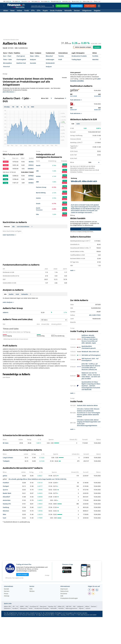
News (12, 11)
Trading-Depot (76, 60)
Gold (64, 1)
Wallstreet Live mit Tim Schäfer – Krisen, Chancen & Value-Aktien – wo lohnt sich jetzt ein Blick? (91, 376)
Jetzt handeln (86, 229)
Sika (37, 214)
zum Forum (6, 377)
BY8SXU (31, 165)
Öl (94, 1)
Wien (4, 514)
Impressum (64, 589)
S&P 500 (69, 606)
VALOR (5, 48)
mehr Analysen (8, 302)
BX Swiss (6, 443)
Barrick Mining (41, 193)
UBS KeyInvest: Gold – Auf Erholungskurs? (90, 359)
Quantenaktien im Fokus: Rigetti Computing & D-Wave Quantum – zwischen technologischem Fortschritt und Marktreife (91, 386)
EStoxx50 (53, 1)
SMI (4, 1)
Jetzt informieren (9, 92)
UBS (37, 171)
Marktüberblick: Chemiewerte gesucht (89, 347)
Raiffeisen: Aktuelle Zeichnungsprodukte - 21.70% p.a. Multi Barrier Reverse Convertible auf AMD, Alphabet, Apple (90, 339)
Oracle (38, 204)
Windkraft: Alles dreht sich (90, 351)
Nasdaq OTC (7, 504)
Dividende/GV (50, 63)
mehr (78, 124)
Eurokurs (15, 608)
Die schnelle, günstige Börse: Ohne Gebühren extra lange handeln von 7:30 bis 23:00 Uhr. (35, 479)
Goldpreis (80, 606)
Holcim (38, 198)
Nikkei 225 (61, 606)
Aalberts (6, 312)
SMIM (22, 606)
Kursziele (33, 63)
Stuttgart (6, 486)
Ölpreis (81, 608)
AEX (90, 315)
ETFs (33, 11)
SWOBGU (31, 169)
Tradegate (6, 461)
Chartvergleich (21, 60)
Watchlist (95, 60)
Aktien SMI (7, 606)
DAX (33, 1)
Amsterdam (7, 500)
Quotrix (5, 490)
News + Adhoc (35, 56)
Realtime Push (21, 63)
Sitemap (7, 596)
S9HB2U (31, 183)
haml (4, 518)
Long (65, 165)
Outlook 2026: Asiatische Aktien (87, 405)
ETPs (39, 11)
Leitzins (88, 608)
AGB (62, 596)
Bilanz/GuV (49, 56)
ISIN (16, 48)
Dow (23, 1)
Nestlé (38, 165)
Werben (32, 591)
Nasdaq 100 (52, 606)
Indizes (19, 11)
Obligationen (87, 11)
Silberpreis (23, 608)
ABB (37, 182)
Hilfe (31, 589)
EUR (73, 124)
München (6, 511)
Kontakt (6, 589)
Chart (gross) (21, 56)
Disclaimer (64, 594)
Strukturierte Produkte (79, 56)
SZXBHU (31, 179)
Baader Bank (7, 493)
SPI (13, 1)
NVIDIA (38, 176)
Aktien (6, 11)
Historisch (6, 67)
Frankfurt (6, 483)
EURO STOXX (96, 315)
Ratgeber (97, 11)
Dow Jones (43, 606)
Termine (61, 56)
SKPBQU (31, 176)
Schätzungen (50, 60)
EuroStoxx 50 (34, 606)
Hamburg (6, 507)
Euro (42, 1)
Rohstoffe (68, 11)
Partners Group (41, 187)
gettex (5, 476)
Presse (6, 594)
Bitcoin (74, 1)
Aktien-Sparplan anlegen (83, 47)
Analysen (33, 60)
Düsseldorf (6, 497)
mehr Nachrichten (9, 235)
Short (65, 167)
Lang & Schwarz (8, 457)
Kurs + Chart (7, 56)
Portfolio (95, 56)
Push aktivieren (76, 100)
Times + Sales (7, 60)
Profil (60, 60)
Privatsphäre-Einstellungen (69, 598)
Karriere (7, 591)
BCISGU (31, 162)
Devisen (77, 11)
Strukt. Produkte (56, 11)
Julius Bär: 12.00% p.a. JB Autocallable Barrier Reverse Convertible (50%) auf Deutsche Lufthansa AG (91, 367)
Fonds (27, 11)
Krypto (45, 11)
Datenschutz (64, 591)
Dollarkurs (7, 608)
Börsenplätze (7, 63)
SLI (17, 606)
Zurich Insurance (39, 209)
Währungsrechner (71, 608)
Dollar (84, 1)
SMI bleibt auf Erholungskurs (91, 355)
